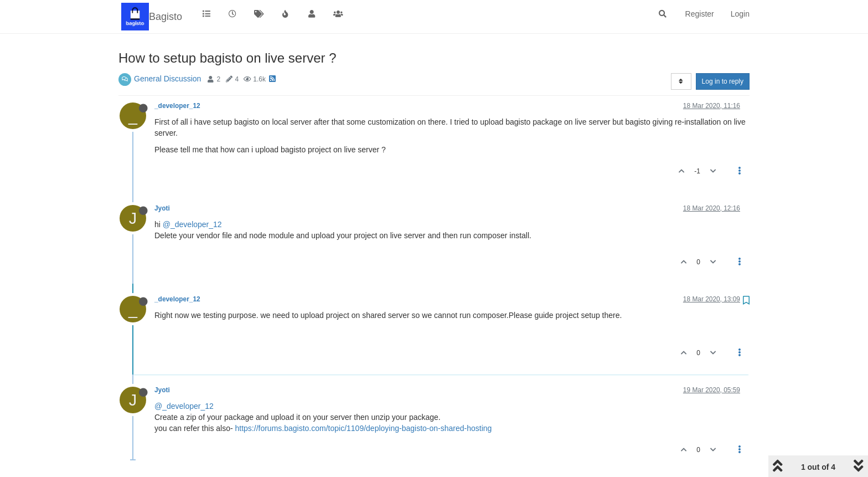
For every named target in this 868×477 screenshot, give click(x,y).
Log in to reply (723, 81)
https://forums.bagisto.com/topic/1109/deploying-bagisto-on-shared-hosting (364, 428)
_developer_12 (177, 106)
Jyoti (162, 208)
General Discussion (167, 79)
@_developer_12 (192, 224)
